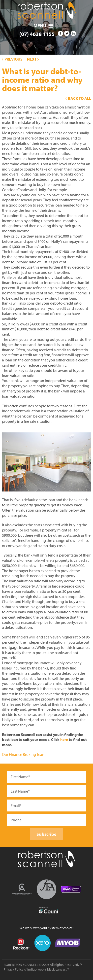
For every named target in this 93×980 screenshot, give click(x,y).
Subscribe (46, 834)
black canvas (56, 969)
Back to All (78, 98)
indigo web (36, 969)
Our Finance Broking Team (24, 754)
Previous (12, 59)
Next (33, 59)
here (64, 739)
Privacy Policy (14, 969)
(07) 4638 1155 (37, 34)
